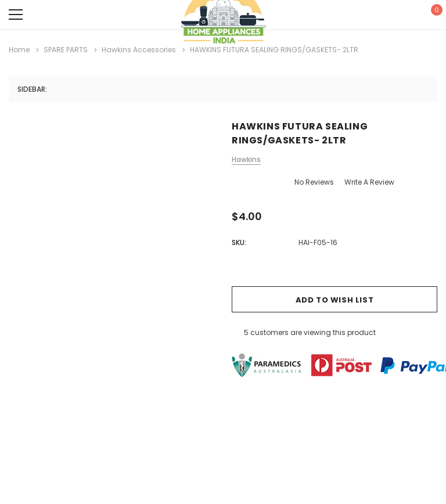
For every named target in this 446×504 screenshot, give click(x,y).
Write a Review (369, 182)
